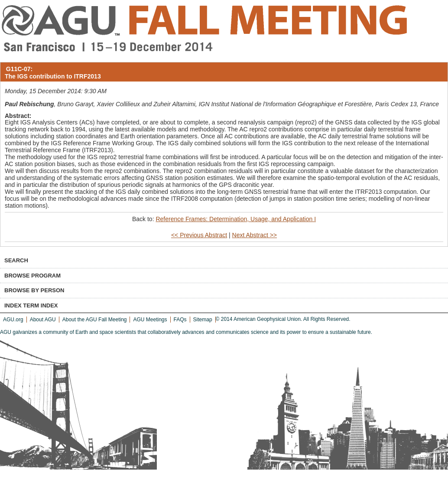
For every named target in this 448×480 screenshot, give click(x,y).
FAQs (180, 320)
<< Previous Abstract (199, 235)
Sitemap (203, 320)
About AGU (43, 320)
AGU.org (13, 320)
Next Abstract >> (255, 235)
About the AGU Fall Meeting (95, 320)
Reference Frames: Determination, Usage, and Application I (236, 219)
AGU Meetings (150, 320)
